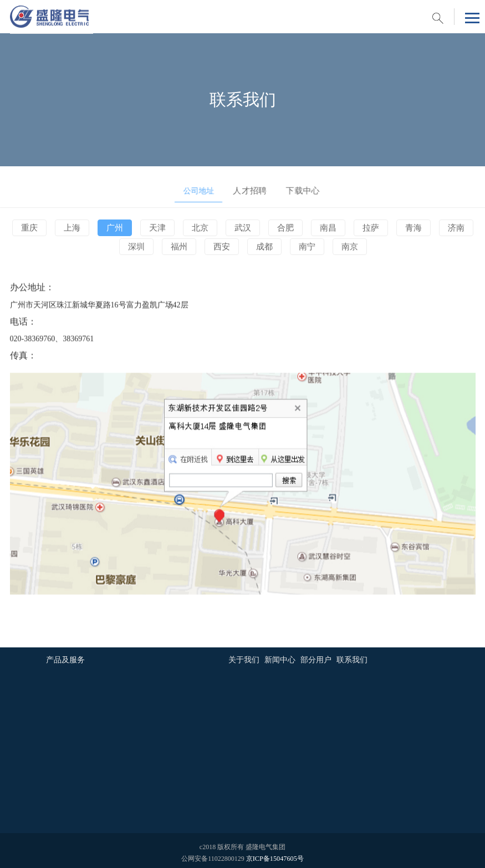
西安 (222, 247)
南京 (346, 247)
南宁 (305, 247)
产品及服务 (65, 657)
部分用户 (316, 657)
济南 (451, 228)
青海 (409, 228)
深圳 (139, 247)
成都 (263, 247)
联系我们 (352, 657)
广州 (118, 228)
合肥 (284, 228)
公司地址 (192, 188)
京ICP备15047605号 (275, 855)
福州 (180, 247)
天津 (160, 228)
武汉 (243, 228)
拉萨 (367, 228)
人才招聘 (243, 188)
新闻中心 (280, 657)
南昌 (326, 228)
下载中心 (293, 188)
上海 (76, 228)
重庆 (35, 228)
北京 (201, 228)
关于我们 (244, 657)
